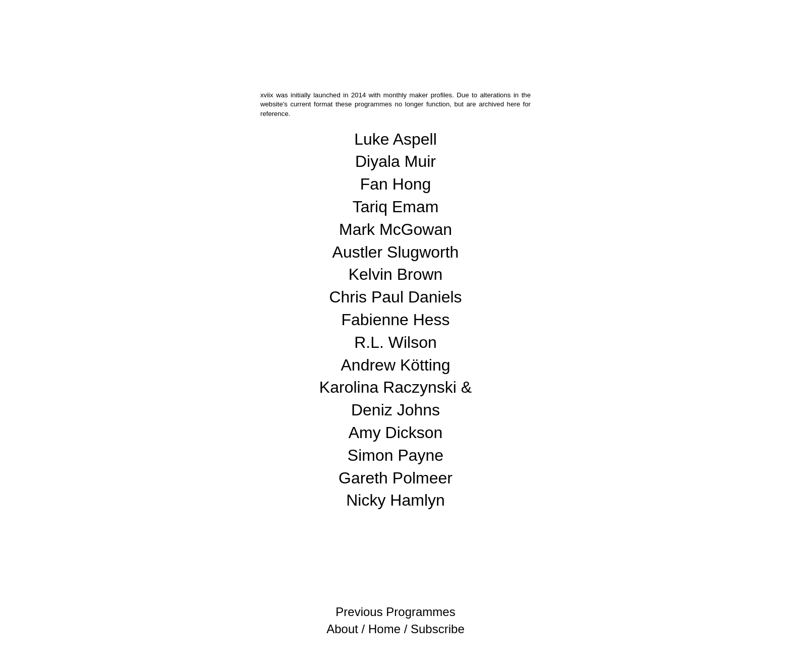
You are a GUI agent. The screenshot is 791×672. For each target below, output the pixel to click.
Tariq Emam (396, 207)
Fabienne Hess (395, 320)
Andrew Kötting (395, 365)
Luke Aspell (395, 139)
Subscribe (438, 629)
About (342, 629)
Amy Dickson (396, 433)
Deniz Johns (395, 410)
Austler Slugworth (396, 252)
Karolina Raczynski (388, 387)
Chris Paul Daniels (395, 297)
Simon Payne (395, 455)
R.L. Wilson (395, 342)
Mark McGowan (395, 229)
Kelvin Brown (396, 274)
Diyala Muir (395, 161)
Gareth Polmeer (395, 478)
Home (384, 629)
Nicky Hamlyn (395, 500)
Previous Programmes (395, 612)
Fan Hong (396, 184)
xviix (255, 5)
